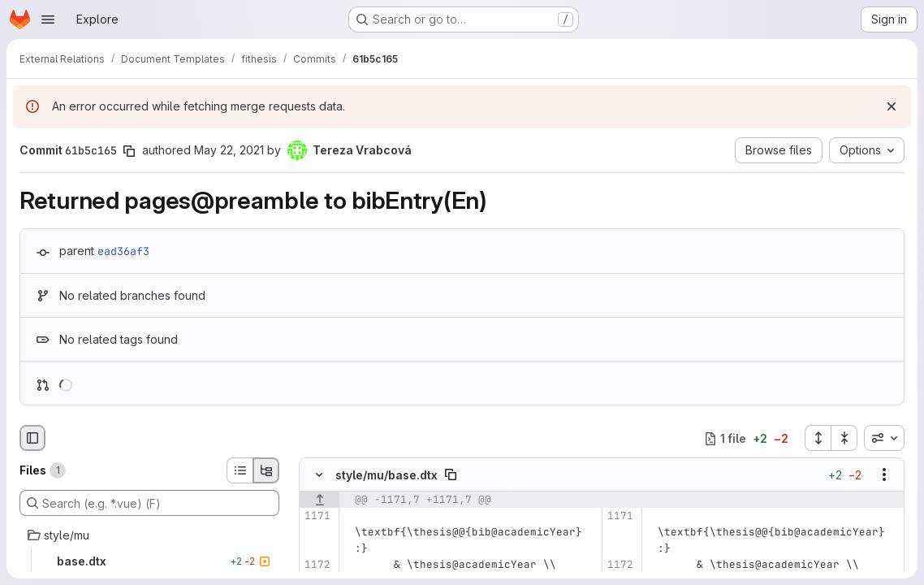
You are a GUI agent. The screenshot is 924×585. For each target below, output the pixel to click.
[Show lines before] (320, 500)
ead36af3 (123, 251)
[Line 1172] (317, 565)
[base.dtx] (149, 561)
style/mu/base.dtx (386, 475)
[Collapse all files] (844, 438)
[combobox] (884, 438)
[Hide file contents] (319, 475)
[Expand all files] (818, 438)
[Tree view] (266, 470)
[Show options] (884, 475)
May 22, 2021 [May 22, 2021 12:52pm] (229, 150)
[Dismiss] (892, 106)
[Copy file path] (451, 475)
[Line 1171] (317, 517)
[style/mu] (149, 535)
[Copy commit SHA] (129, 151)
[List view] (240, 470)
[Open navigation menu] (48, 19)
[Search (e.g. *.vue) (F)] (149, 503)
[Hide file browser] (32, 438)
